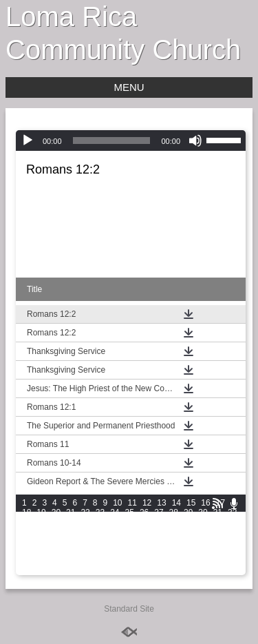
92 (232, 551)
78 (26, 551)
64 (41, 541)
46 (218, 522)
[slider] (112, 141)
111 (125, 570)
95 (56, 561)
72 (159, 541)
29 (188, 512)
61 (218, 532)
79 (41, 551)
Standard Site (129, 609)
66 (71, 541)
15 (191, 503)
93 (26, 561)
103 (190, 561)
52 (85, 532)
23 (100, 512)
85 (130, 551)
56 (144, 532)
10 (117, 503)
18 (26, 512)
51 (71, 532)
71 (144, 541)
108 (67, 570)
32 (232, 512)
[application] (131, 141)
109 (87, 570)
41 (144, 522)
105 (228, 561)
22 (85, 512)
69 (115, 541)
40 (130, 522)
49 (41, 532)
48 (26, 532)
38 (100, 522)
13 (161, 503)
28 (174, 512)
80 (56, 551)
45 (203, 522)
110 (106, 570)
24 (115, 512)
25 (130, 512)
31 (218, 512)
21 (71, 512)
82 (85, 551)
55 (130, 532)
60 (203, 532)
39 (115, 522)
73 (174, 541)
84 (115, 551)
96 (71, 561)
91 (218, 551)
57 (159, 532)
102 (171, 561)
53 (100, 532)
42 (159, 522)
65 (56, 541)
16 (205, 503)
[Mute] (195, 141)
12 (147, 503)
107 (48, 570)
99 (115, 561)
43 (174, 522)
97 (85, 561)
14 (176, 503)
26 (144, 512)
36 (71, 522)
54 (115, 532)
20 (56, 512)
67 (85, 541)
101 (151, 561)
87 (159, 551)
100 (132, 561)
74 (188, 541)
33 (26, 522)
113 (164, 570)
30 (203, 512)
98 (100, 561)
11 (132, 503)
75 (203, 541)
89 (188, 551)
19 (41, 512)
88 (174, 551)
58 (174, 532)
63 (26, 541)
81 (71, 551)
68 (100, 541)
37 (85, 522)
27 (159, 512)
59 (188, 532)
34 (41, 522)
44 (188, 522)
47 (232, 522)
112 (144, 570)
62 (232, 532)
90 (203, 551)
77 (232, 541)
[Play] (28, 141)
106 (29, 570)
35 (56, 522)
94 (41, 561)
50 (56, 532)
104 (209, 561)
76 (218, 541)
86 (144, 551)
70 (130, 541)
